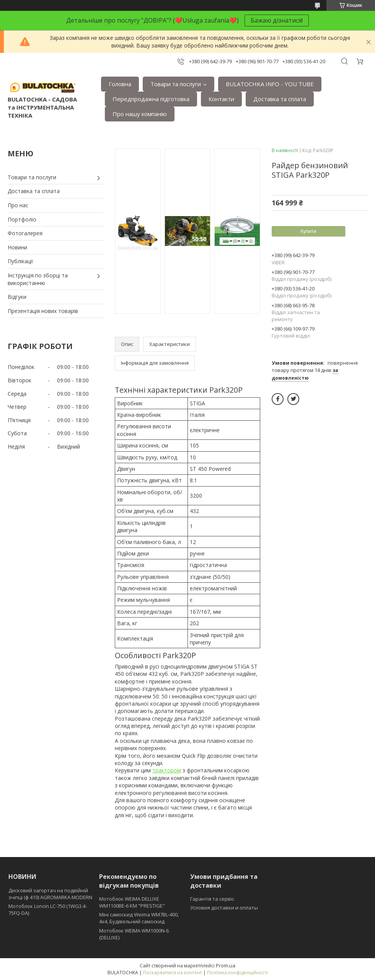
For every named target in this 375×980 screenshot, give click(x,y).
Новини (17, 247)
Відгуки (17, 297)
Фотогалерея (25, 233)
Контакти (221, 99)
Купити (308, 231)
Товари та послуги (176, 84)
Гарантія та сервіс (212, 899)
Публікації (20, 261)
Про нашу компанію (140, 114)
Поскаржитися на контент (173, 973)
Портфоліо (22, 219)
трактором (167, 770)
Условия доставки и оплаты (224, 908)
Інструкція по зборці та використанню (38, 279)
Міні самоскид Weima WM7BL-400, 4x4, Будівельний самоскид (139, 918)
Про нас (18, 205)
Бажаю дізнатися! (277, 20)
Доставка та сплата (280, 99)
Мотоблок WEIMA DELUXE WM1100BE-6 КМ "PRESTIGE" (132, 902)
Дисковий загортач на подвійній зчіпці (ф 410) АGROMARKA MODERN (50, 894)
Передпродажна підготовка (151, 99)
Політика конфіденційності (237, 973)
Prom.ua (226, 965)
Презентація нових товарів (43, 311)
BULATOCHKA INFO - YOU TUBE (270, 84)
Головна (120, 84)
